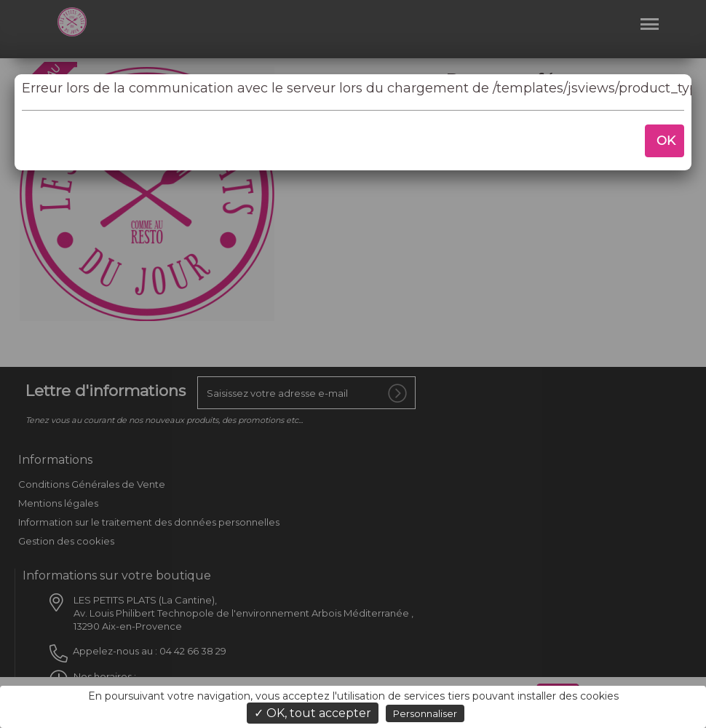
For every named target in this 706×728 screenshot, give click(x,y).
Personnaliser (425, 713)
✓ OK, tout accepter (313, 713)
